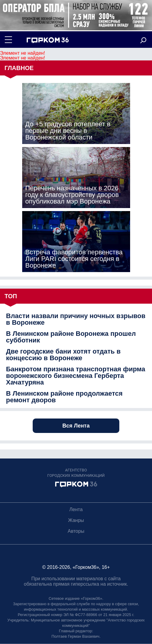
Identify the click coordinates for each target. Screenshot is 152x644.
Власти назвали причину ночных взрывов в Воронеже (76, 319)
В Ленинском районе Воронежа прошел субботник (71, 337)
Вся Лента (76, 426)
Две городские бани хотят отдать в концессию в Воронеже (63, 355)
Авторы (76, 531)
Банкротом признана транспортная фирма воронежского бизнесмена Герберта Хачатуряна (76, 376)
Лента (76, 509)
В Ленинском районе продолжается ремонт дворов (64, 397)
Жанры (76, 520)
